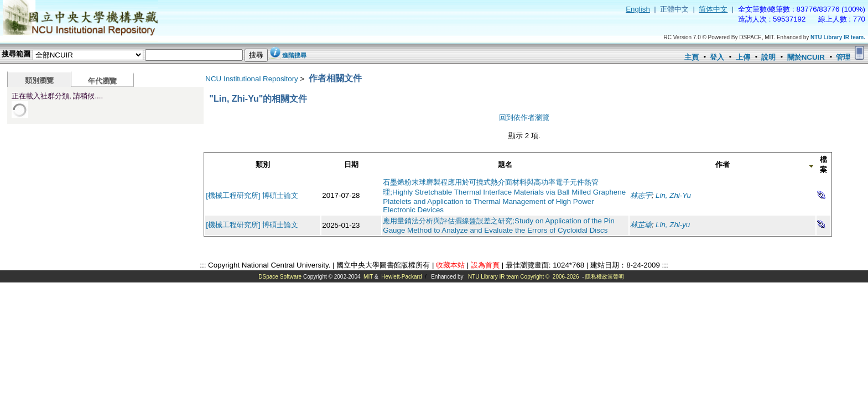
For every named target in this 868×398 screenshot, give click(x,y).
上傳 (743, 57)
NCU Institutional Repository (251, 79)
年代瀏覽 (102, 81)
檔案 (823, 164)
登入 (717, 57)
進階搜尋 (294, 55)
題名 (505, 164)
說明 (768, 57)
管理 (843, 57)
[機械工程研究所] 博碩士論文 (252, 195)
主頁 (692, 57)
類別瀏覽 (39, 80)
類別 (263, 164)
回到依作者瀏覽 (524, 117)
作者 (723, 164)
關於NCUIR (806, 57)
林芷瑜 (641, 225)
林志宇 (641, 195)
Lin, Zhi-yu (673, 225)
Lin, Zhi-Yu (673, 195)
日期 (351, 164)
